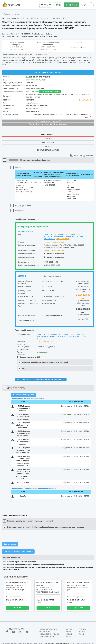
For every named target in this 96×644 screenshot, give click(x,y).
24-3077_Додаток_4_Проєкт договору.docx (23, 442)
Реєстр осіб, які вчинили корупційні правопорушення (48, 124)
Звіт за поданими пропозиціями (18, 551)
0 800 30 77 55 (45, 5)
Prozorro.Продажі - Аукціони (49, 634)
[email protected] (32, 111)
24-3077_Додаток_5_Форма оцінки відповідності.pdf (23, 450)
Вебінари (82, 632)
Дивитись (17, 608)
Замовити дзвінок (45, 7)
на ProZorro (38, 34)
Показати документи (54, 253)
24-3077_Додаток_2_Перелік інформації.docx (23, 425)
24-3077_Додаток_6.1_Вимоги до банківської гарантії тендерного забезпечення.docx (23, 461)
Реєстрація (72, 5)
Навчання (69, 629)
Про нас (68, 637)
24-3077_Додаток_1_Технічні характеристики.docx (23, 417)
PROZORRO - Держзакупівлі (48, 629)
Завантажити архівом (24, 395)
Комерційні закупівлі (46, 637)
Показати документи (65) (29, 357)
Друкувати (10, 544)
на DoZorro (48, 34)
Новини (68, 632)
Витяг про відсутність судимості (48, 121)
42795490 (30, 100)
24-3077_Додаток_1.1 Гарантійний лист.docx (23, 408)
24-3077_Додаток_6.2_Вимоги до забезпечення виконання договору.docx (23, 474)
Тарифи (82, 634)
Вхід (58, 5)
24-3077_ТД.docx (23, 482)
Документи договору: (27, 315)
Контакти (69, 634)
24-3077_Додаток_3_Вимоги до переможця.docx (23, 433)
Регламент (83, 629)
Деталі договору (26, 320)
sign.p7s (23, 496)
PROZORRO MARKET (45, 632)
